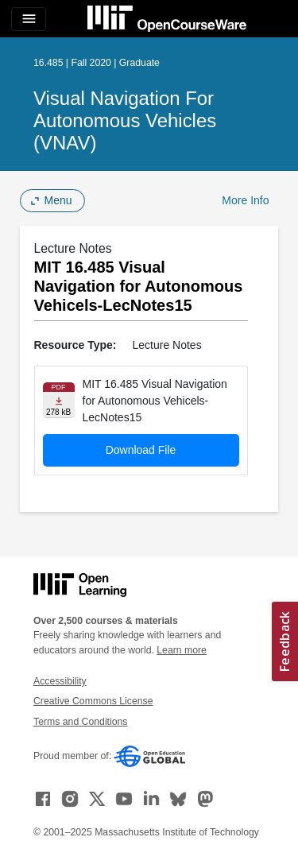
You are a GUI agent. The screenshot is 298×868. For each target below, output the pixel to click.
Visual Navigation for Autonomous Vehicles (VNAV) (125, 120)
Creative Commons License (93, 701)
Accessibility (60, 681)
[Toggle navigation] (29, 19)
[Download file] (59, 400)
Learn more (182, 650)
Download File (141, 450)
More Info (245, 200)
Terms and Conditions (80, 722)
